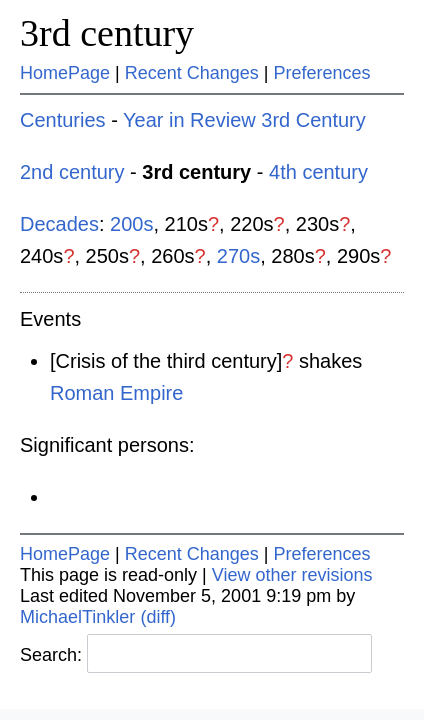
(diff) (158, 617)
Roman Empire (116, 393)
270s (238, 256)
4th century (318, 172)
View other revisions (292, 575)
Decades (59, 224)
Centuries (63, 120)
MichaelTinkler (77, 617)
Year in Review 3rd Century (244, 120)
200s (131, 224)
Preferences (322, 73)
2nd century (72, 172)
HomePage (65, 73)
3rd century (107, 33)
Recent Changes (192, 73)
